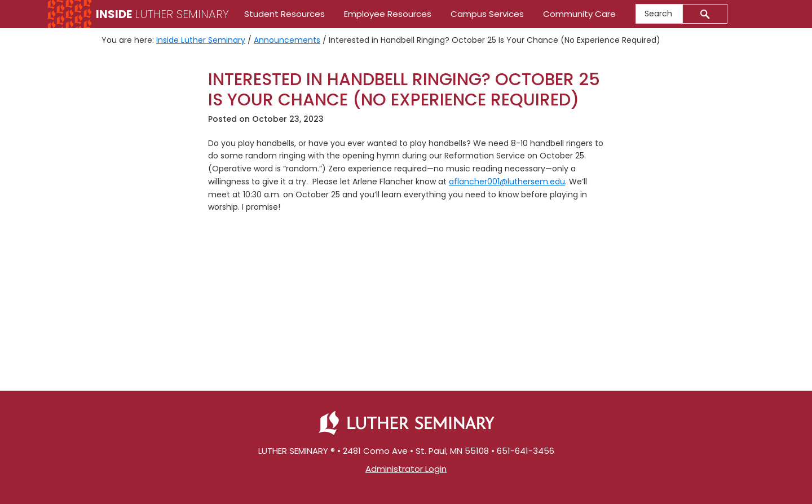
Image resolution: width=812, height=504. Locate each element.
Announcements (287, 40)
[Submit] (705, 14)
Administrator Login (406, 469)
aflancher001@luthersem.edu (507, 182)
